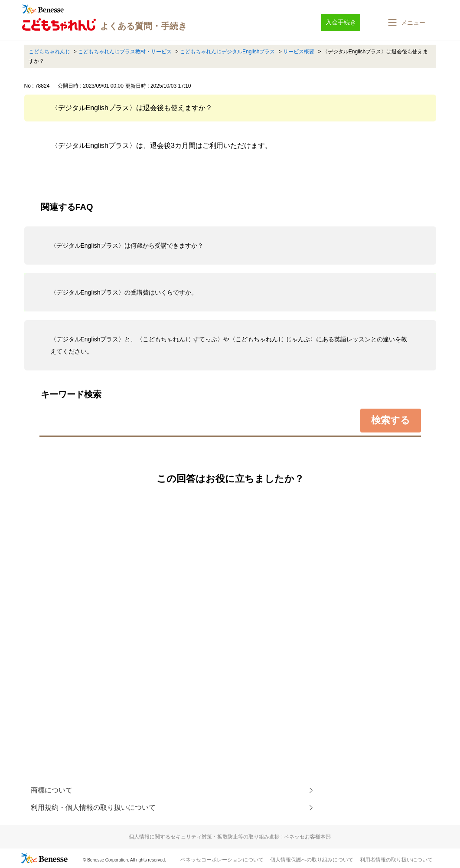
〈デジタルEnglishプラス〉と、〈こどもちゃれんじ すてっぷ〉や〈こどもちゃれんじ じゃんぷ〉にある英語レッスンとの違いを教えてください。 (229, 345)
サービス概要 (299, 52)
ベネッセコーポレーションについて (222, 860)
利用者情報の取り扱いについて (396, 860)
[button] (406, 23)
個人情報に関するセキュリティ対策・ (230, 837)
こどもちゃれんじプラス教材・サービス (125, 52)
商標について (52, 790)
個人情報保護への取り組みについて (312, 860)
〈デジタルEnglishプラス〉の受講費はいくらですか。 (124, 292)
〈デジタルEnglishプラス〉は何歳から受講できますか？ (127, 246)
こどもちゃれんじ (49, 52)
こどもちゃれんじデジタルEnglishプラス (227, 52)
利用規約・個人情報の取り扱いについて (93, 807)
